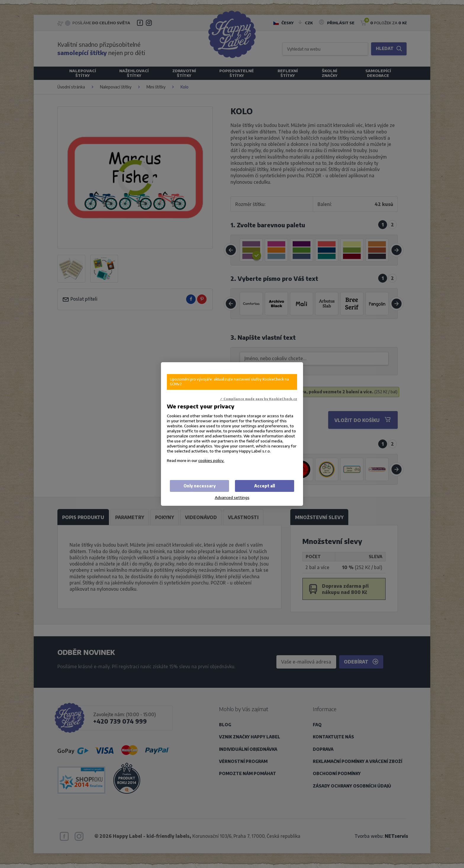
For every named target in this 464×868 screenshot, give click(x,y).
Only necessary (200, 486)
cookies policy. (211, 460)
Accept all (265, 486)
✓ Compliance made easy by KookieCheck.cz (258, 399)
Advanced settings (232, 497)
